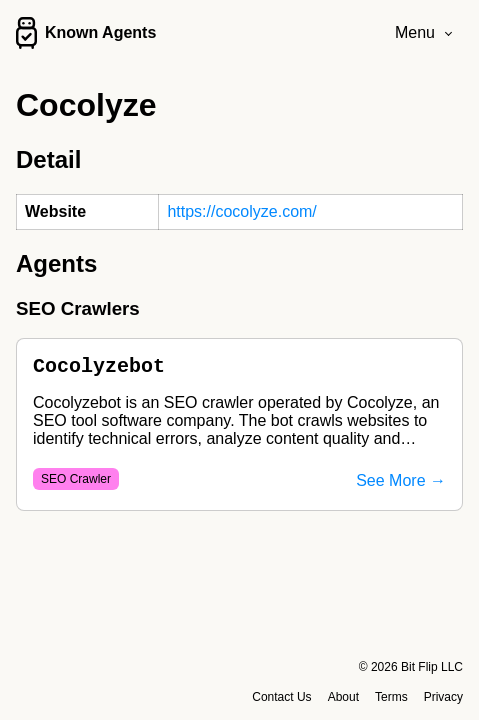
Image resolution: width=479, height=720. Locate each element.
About (343, 697)
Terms (391, 697)
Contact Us (281, 697)
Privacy (443, 697)
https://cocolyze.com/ (241, 211)
